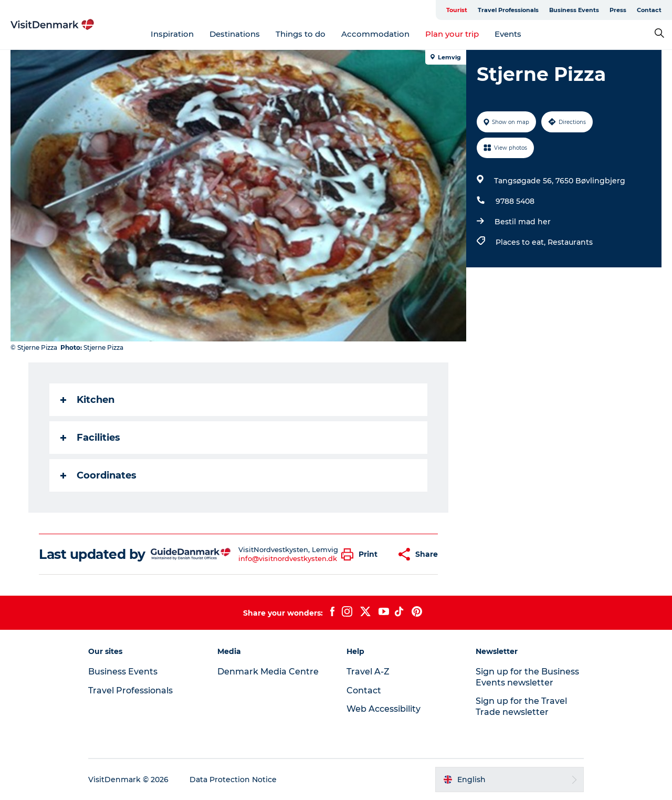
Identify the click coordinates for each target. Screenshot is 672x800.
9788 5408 (515, 201)
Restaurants (570, 242)
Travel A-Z (368, 672)
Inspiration (172, 34)
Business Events (574, 10)
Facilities (90, 438)
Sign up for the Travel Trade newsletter (521, 707)
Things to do (301, 34)
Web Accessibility (384, 709)
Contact (649, 10)
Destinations (235, 34)
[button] (362, 554)
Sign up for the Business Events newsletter (527, 677)
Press (618, 10)
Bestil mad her (523, 222)
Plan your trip (452, 34)
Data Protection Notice (233, 780)
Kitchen (87, 400)
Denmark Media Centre (268, 672)
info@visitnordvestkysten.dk (288, 558)
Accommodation (375, 34)
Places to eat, (522, 242)
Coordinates (98, 475)
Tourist (457, 10)
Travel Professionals (508, 10)
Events (508, 34)
